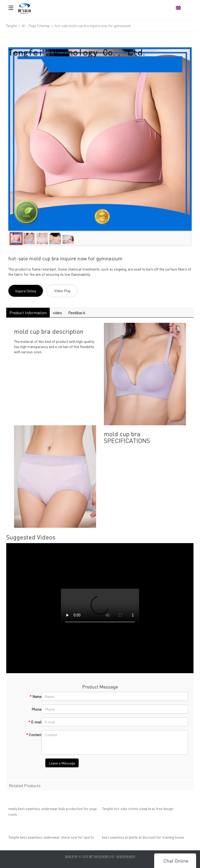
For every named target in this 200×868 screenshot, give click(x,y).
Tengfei (11, 25)
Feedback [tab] (77, 313)
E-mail (35, 722)
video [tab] (57, 313)
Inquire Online (26, 291)
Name (35, 696)
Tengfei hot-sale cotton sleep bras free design (138, 810)
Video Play (63, 291)
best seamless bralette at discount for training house (143, 838)
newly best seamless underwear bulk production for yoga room (52, 813)
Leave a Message (62, 763)
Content (34, 735)
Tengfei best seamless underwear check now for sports (51, 838)
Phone (36, 709)
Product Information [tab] (28, 313)
